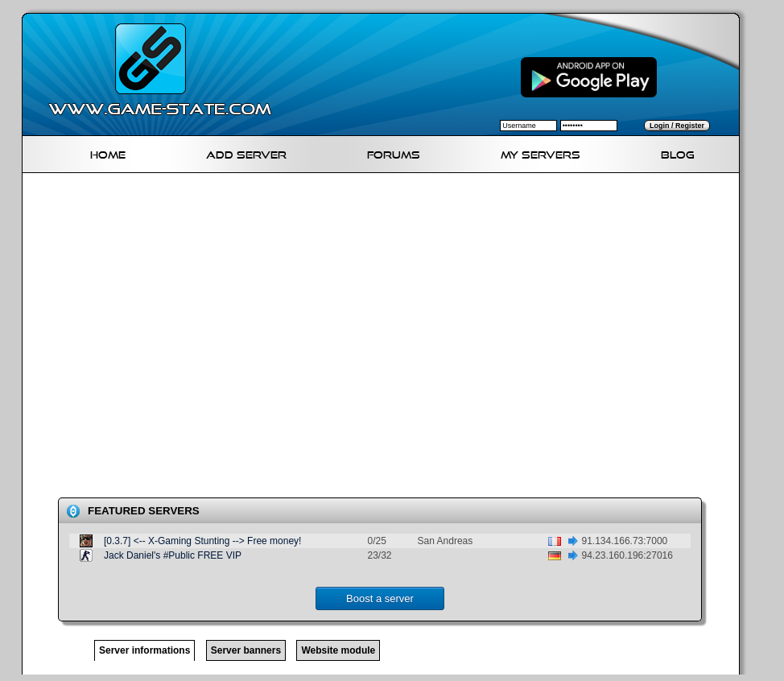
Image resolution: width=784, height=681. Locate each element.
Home (108, 153)
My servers (541, 153)
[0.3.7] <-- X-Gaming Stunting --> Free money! (202, 541)
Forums (394, 153)
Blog (678, 153)
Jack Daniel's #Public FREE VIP (173, 555)
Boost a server (380, 598)
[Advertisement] (166, 338)
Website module (338, 650)
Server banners (246, 650)
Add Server (246, 153)
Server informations (144, 650)
